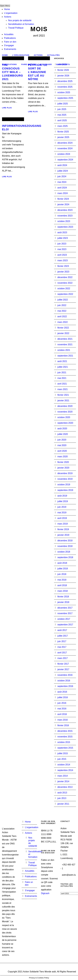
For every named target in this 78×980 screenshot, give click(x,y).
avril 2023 (62, 255)
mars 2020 (63, 457)
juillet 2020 (63, 434)
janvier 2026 (63, 76)
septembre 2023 (65, 227)
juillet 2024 (63, 171)
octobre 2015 (64, 742)
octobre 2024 (64, 154)
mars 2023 (63, 260)
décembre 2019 (65, 473)
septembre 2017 (65, 625)
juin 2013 (62, 798)
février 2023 (63, 266)
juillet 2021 (63, 367)
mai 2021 (62, 378)
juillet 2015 (63, 753)
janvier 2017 (63, 669)
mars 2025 (63, 126)
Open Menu (5, 6)
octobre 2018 (64, 552)
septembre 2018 (65, 557)
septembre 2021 (65, 356)
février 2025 (63, 132)
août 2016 (62, 692)
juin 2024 (62, 176)
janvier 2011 (63, 804)
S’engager (9, 45)
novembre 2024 (65, 148)
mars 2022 (63, 322)
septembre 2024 (65, 160)
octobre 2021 (64, 350)
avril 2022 (62, 316)
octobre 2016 (64, 681)
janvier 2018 (63, 602)
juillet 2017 (63, 636)
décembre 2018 (65, 541)
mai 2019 (62, 513)
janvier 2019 (63, 535)
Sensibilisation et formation (21, 24)
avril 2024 (62, 188)
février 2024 (63, 199)
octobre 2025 (64, 92)
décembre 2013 (65, 787)
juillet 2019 (63, 501)
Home (7, 9)
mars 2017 (63, 658)
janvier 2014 (63, 781)
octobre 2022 (64, 288)
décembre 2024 (65, 143)
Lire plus (7, 108)
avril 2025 (62, 120)
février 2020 (63, 462)
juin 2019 (62, 507)
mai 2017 (62, 647)
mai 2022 (62, 311)
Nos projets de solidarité (20, 20)
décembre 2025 (65, 81)
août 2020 (62, 429)
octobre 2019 (64, 485)
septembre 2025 (65, 98)
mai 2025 (62, 115)
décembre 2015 (65, 731)
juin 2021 (62, 373)
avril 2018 (62, 585)
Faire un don (10, 42)
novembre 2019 (65, 479)
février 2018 (63, 597)
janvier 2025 (63, 137)
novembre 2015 (65, 737)
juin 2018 (62, 574)
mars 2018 (63, 591)
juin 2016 (62, 703)
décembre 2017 (65, 608)
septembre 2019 (65, 490)
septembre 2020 (65, 423)
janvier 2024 (63, 204)
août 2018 (62, 563)
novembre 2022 (65, 283)
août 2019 (62, 496)
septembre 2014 (65, 770)
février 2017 (63, 664)
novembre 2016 (65, 675)
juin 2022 (62, 305)
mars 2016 (63, 720)
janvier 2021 (63, 401)
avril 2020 (62, 451)
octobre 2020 (64, 417)
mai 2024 (62, 182)
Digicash (45, 893)
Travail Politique (16, 28)
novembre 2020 (65, 412)
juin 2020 (62, 440)
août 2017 (62, 630)
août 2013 (62, 793)
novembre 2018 (65, 546)
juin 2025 (62, 109)
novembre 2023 (65, 216)
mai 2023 (62, 249)
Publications (10, 38)
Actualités (9, 34)
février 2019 (63, 529)
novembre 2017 (65, 613)
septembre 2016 (65, 686)
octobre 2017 (64, 619)
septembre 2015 (65, 748)
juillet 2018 (63, 569)
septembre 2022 (65, 294)
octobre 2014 (64, 765)
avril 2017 (62, 653)
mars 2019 (63, 524)
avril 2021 (62, 384)
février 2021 (63, 395)
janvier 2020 (63, 468)
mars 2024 (63, 193)
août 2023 (62, 232)
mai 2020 (62, 445)
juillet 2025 (63, 104)
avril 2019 (62, 518)
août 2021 (62, 361)
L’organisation (11, 13)
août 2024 (62, 165)
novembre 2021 (65, 344)
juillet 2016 (63, 697)
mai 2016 (62, 709)
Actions (8, 17)
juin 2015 (62, 759)
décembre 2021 (65, 339)
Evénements (10, 49)
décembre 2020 (65, 406)
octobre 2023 (64, 221)
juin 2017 (62, 641)
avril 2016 (62, 714)
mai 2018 (62, 580)
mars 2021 (63, 389)
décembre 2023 (65, 210)
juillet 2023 (63, 238)
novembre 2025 (65, 87)
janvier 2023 (63, 272)
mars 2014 (63, 776)
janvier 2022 (63, 333)
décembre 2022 (65, 277)
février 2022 (63, 328)
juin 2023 (62, 244)
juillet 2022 (63, 300)
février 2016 (63, 725)
